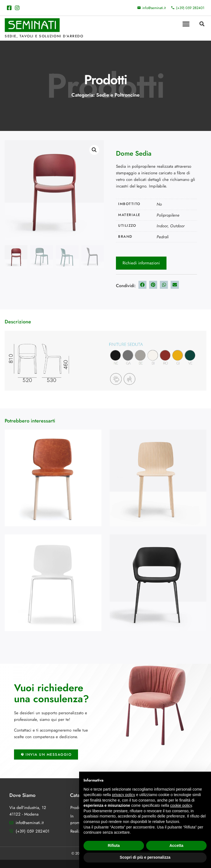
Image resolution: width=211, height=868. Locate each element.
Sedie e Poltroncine (118, 95)
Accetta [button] (177, 845)
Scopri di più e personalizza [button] (145, 857)
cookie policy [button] (181, 805)
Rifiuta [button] (114, 845)
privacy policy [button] (124, 795)
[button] (186, 24)
